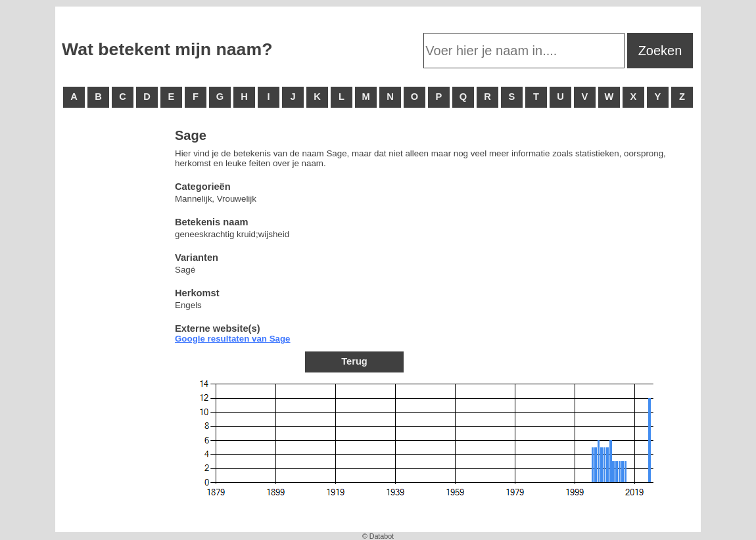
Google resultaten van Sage (233, 339)
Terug (354, 361)
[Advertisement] (114, 328)
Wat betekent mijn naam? (167, 49)
